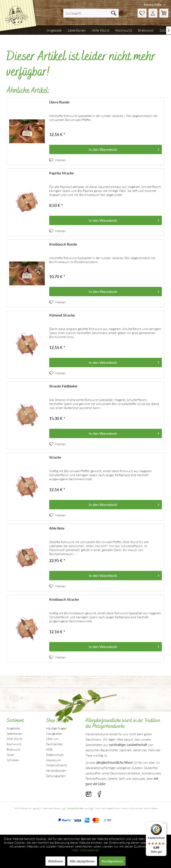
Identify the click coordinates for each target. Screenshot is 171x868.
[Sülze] (164, 30)
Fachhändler (54, 744)
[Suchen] (114, 13)
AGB (49, 749)
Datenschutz (55, 755)
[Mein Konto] (153, 13)
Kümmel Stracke (62, 315)
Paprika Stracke (61, 173)
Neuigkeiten (54, 734)
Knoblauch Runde (63, 244)
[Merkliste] (142, 13)
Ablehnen (55, 861)
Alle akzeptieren (82, 861)
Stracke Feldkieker (63, 386)
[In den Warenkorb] (106, 149)
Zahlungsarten (56, 776)
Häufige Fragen (56, 728)
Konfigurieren (112, 861)
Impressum (53, 760)
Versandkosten (56, 770)
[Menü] (164, 824)
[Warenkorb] (164, 13)
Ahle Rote (57, 528)
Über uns (52, 739)
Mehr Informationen (85, 850)
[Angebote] (54, 30)
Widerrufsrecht (56, 765)
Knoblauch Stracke (64, 599)
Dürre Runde (59, 102)
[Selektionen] (77, 30)
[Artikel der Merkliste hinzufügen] (57, 160)
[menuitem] (91, 13)
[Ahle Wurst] (101, 30)
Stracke (55, 457)
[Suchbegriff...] (91, 13)
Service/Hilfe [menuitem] (153, 5)
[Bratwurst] (146, 30)
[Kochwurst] (124, 30)
